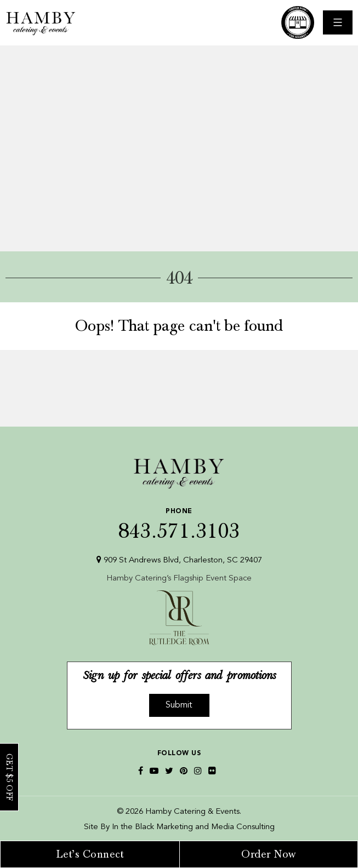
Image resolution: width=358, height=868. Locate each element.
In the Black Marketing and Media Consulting (193, 827)
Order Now (269, 854)
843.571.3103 (179, 522)
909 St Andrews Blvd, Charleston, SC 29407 (179, 560)
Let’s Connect (90, 854)
